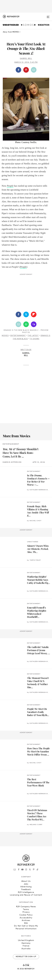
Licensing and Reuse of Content (26, 895)
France (26, 946)
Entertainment (18, 336)
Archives (26, 920)
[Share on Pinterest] (26, 70)
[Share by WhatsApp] (26, 324)
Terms (26, 910)
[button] (26, 70)
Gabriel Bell (26, 59)
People (10, 186)
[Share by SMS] (34, 324)
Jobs (26, 884)
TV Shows (35, 339)
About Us (26, 881)
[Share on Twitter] (26, 314)
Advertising (26, 887)
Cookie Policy (26, 915)
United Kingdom (26, 940)
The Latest (33, 336)
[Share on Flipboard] (34, 314)
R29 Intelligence (26, 892)
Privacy (26, 912)
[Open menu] (48, 16)
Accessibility (26, 918)
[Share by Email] (34, 70)
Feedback (26, 890)
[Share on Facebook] (18, 70)
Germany (26, 943)
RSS (26, 923)
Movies (5, 336)
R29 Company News (26, 907)
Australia (26, 949)
